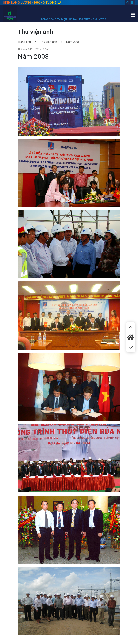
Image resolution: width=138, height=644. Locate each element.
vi (127, 3)
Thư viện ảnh (48, 42)
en (132, 3)
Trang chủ (24, 42)
